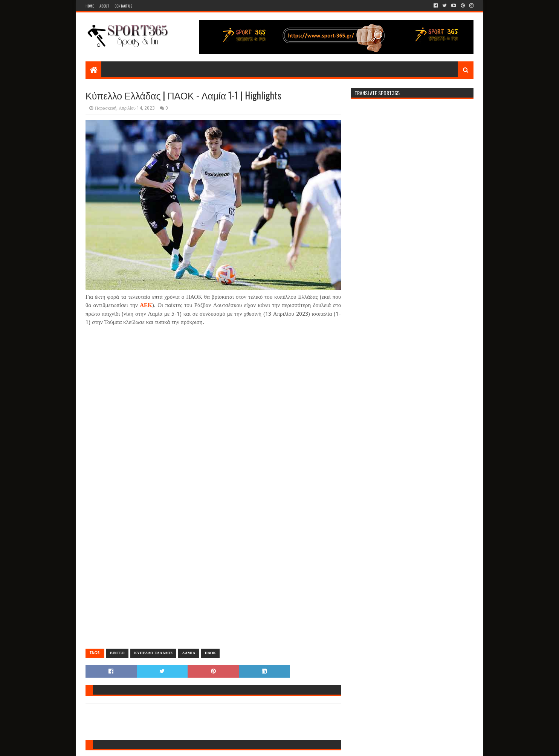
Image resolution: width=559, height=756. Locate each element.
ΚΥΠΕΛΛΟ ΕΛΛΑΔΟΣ (153, 653)
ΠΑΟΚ (210, 653)
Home (90, 6)
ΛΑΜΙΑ (189, 653)
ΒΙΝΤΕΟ (117, 653)
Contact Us (123, 6)
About (104, 6)
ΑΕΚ (146, 305)
